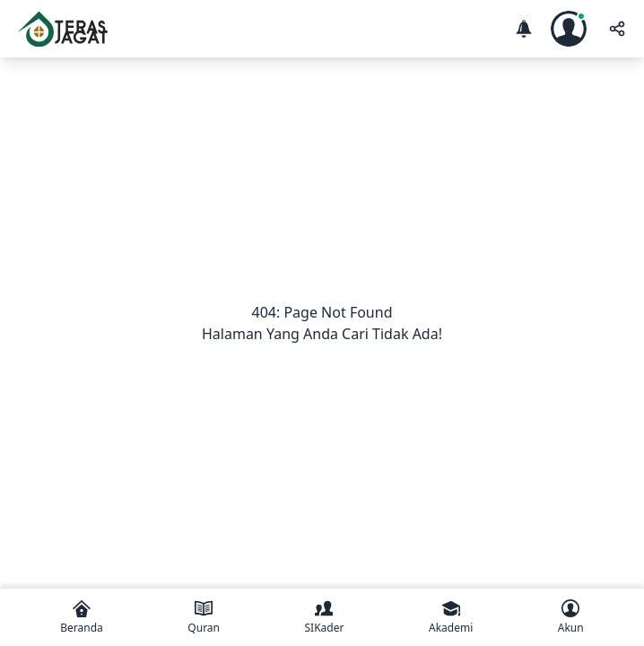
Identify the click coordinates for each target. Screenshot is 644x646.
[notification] (524, 29)
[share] (615, 29)
